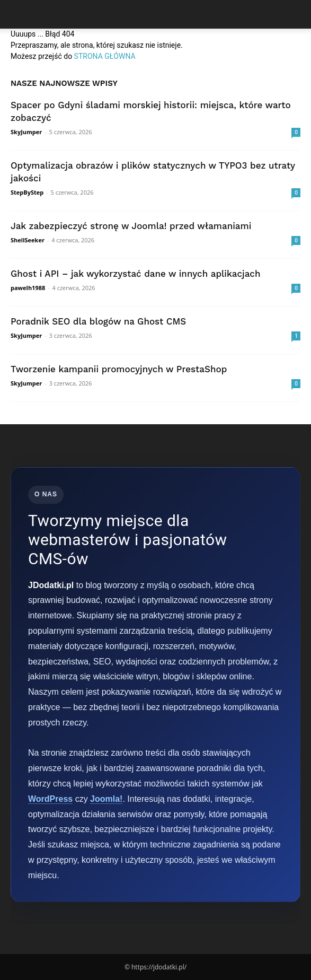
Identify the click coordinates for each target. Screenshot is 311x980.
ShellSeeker (28, 240)
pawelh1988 (28, 288)
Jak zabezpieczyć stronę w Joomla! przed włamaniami (131, 226)
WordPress (50, 799)
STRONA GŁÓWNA (105, 56)
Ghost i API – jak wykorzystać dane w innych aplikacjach (135, 274)
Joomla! (106, 799)
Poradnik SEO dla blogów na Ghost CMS (98, 321)
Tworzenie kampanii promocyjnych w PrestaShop (119, 369)
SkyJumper (26, 132)
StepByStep (27, 192)
